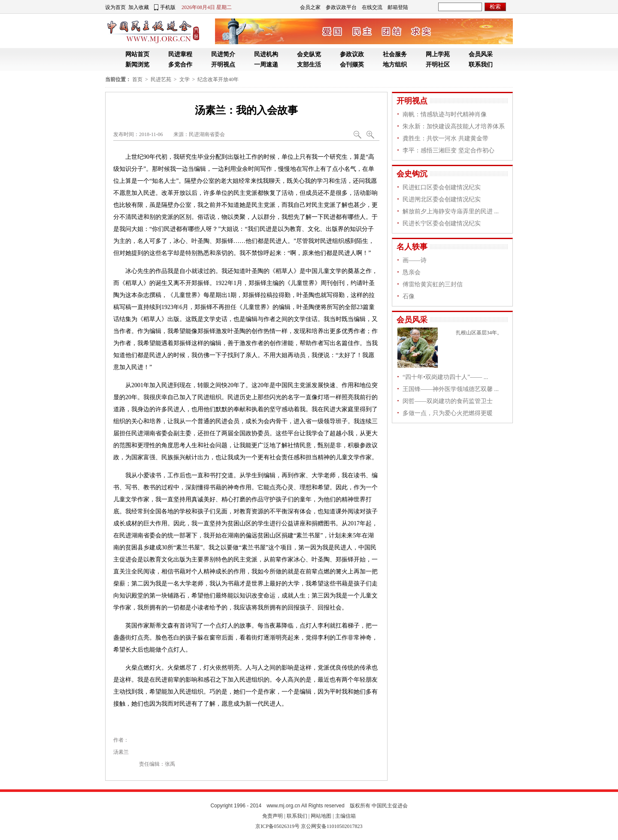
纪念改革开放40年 (218, 79)
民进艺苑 (161, 79)
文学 (185, 79)
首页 (137, 79)
